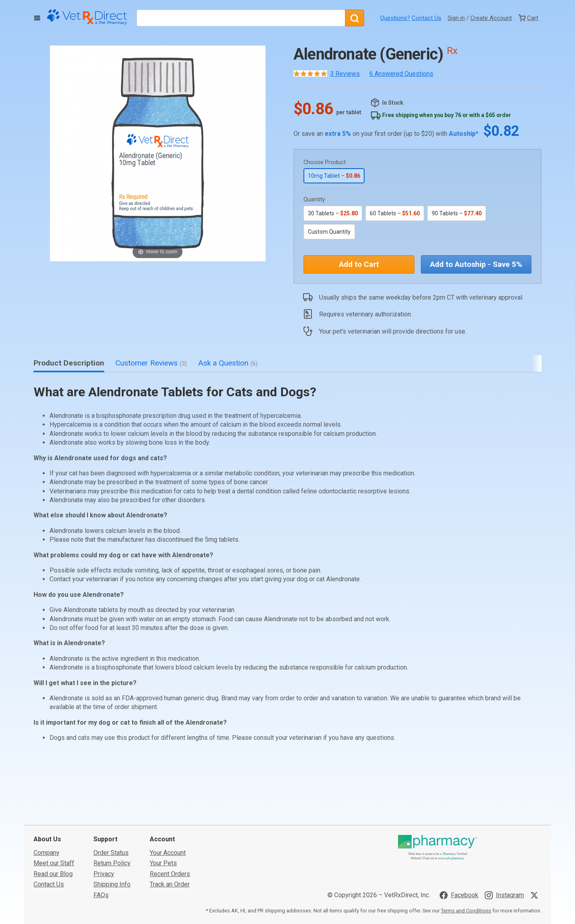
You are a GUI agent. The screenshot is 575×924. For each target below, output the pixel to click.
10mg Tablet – (334, 176)
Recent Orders (170, 826)
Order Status (111, 805)
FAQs (101, 847)
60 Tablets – (395, 213)
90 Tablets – (457, 213)
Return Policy (112, 815)
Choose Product (325, 162)
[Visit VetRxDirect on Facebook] (459, 847)
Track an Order (170, 836)
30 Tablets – (333, 213)
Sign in (456, 18)
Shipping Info (112, 836)
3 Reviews (345, 74)
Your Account (168, 805)
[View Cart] (528, 18)
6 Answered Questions (401, 74)
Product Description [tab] (69, 363)
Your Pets (163, 815)
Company (47, 805)
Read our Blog (53, 826)
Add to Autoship (476, 264)
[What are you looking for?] (241, 18)
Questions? (395, 18)
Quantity (314, 200)
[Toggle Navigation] (37, 18)
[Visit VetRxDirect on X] (536, 847)
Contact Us (426, 18)
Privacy (104, 826)
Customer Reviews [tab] (151, 363)
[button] (158, 153)
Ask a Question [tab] (228, 363)
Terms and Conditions (466, 863)
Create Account (491, 18)
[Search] (355, 18)
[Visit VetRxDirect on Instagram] (504, 847)
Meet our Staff (54, 815)
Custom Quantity (329, 232)
